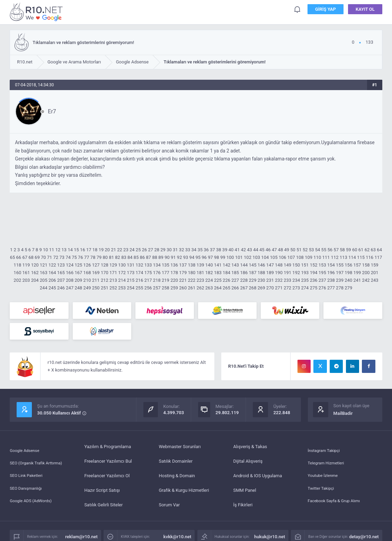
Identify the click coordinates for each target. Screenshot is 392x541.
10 (46, 250)
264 (218, 288)
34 (194, 250)
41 (237, 250)
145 (253, 265)
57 (336, 250)
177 (166, 273)
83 (124, 257)
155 (340, 265)
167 (78, 273)
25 (138, 250)
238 (331, 280)
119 (26, 265)
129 (113, 265)
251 (105, 288)
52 (305, 250)
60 (355, 250)
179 (183, 273)
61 (361, 250)
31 (175, 250)
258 (166, 288)
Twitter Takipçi (322, 490)
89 (161, 257)
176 (157, 273)
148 (279, 265)
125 (78, 265)
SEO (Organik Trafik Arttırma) (39, 461)
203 (26, 280)
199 (357, 273)
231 (270, 280)
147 (270, 265)
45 (262, 250)
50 (293, 250)
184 (226, 273)
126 (87, 265)
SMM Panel (245, 490)
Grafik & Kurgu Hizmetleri (184, 490)
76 (81, 257)
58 (342, 250)
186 (244, 273)
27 (151, 250)
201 (375, 273)
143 (235, 265)
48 (281, 250)
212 (105, 280)
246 (61, 288)
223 (201, 280)
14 (70, 250)
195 (322, 273)
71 (50, 257)
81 (111, 257)
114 (352, 257)
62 (367, 250)
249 (87, 288)
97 (210, 257)
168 (87, 273)
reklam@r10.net (81, 537)
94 (192, 257)
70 (43, 257)
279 (348, 288)
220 (174, 280)
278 (340, 288)
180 (191, 273)
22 (120, 250)
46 (268, 250)
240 (348, 280)
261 (191, 288)
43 (250, 250)
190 (279, 273)
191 (287, 273)
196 (331, 273)
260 (183, 288)
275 (314, 288)
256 (148, 288)
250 (96, 288)
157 (357, 265)
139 (201, 265)
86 (142, 257)
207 (61, 280)
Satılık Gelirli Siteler (103, 505)
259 (174, 288)
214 (122, 280)
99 (223, 257)
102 (248, 257)
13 (64, 250)
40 (231, 250)
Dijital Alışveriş (248, 461)
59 (349, 250)
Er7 (52, 111)
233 (287, 280)
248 (78, 288)
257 (157, 288)
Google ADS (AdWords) (33, 505)
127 (96, 265)
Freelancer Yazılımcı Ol (107, 476)
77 (87, 257)
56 (330, 250)
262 (201, 288)
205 (44, 280)
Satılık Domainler (176, 461)
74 (68, 257)
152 (314, 265)
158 (366, 265)
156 (348, 265)
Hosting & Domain (177, 476)
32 (182, 250)
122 (52, 265)
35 (200, 250)
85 (136, 257)
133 (148, 265)
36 (206, 250)
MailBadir (343, 413)
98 (217, 257)
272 (287, 288)
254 (131, 288)
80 (105, 257)
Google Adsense (26, 447)
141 (218, 265)
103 (256, 257)
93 (186, 257)
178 (174, 273)
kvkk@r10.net (177, 537)
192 (296, 273)
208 (70, 280)
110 (317, 257)
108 (300, 257)
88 (155, 257)
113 (344, 257)
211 (96, 280)
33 (188, 250)
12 (58, 250)
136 (174, 265)
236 (314, 280)
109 (309, 257)
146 (261, 265)
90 (167, 257)
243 (375, 280)
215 (131, 280)
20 (108, 250)
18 (95, 250)
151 (305, 265)
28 (157, 250)
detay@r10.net (364, 537)
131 (131, 265)
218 (157, 280)
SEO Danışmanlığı (28, 490)
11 (52, 250)
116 (369, 257)
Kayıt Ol (365, 10)
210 (87, 280)
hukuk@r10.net (270, 537)
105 (274, 257)
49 (287, 250)
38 (219, 250)
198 (348, 273)
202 (17, 280)
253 (122, 288)
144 (244, 265)
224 (209, 280)
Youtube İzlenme (324, 476)
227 (235, 280)
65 (13, 257)
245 (52, 288)
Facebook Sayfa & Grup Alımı (337, 505)
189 (270, 273)
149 (287, 265)
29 (163, 250)
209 (78, 280)
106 (283, 257)
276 (322, 288)
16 (83, 250)
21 (113, 250)
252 (113, 288)
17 (89, 250)
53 (311, 250)
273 (296, 288)
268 (253, 288)
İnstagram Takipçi (326, 447)
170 (105, 273)
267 (244, 288)
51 (299, 250)
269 (261, 288)
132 (140, 265)
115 (361, 257)
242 (366, 280)
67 (25, 257)
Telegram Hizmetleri (328, 461)
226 (226, 280)
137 (183, 265)
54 (318, 250)
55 (324, 250)
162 (35, 273)
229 (253, 280)
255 (140, 288)
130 (122, 265)
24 (132, 250)
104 (265, 257)
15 (76, 250)
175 (148, 273)
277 (331, 288)
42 (243, 250)
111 (326, 257)
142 (226, 265)
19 (101, 250)
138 (191, 265)
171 (113, 273)
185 (235, 273)
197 (340, 273)
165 (61, 273)
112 (335, 257)
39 (225, 250)
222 (191, 280)
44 (256, 250)
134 (157, 265)
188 (261, 273)
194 (314, 273)
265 (226, 288)
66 (19, 257)
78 (93, 257)
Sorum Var (169, 505)
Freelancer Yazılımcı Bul (108, 461)
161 (26, 273)
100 (230, 257)
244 (44, 288)
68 (31, 257)
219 (166, 280)
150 (296, 265)
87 (149, 257)
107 (291, 257)
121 (44, 265)
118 (17, 265)
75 (74, 257)
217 (148, 280)
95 (198, 257)
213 (113, 280)
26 (145, 250)
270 (270, 288)
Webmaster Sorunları (180, 447)
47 (274, 250)
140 (209, 265)
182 (209, 273)
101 (239, 257)
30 (169, 250)
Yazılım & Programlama (108, 447)
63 (373, 250)
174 (140, 273)
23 (126, 250)
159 (375, 265)
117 (378, 257)
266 (235, 288)
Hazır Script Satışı (102, 490)
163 (44, 273)
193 (305, 273)
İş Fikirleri (243, 505)
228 (244, 280)
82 (118, 257)
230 (261, 280)
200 (366, 273)
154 (331, 265)
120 (35, 265)
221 (183, 280)
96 (204, 257)
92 (180, 257)
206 (52, 280)
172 (122, 273)
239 (340, 280)
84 (130, 257)
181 (201, 273)
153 (322, 265)
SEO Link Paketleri (28, 476)
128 (105, 265)
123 (61, 265)
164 (52, 273)
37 (212, 250)
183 (218, 273)
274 (305, 288)
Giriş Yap (326, 10)
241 (357, 280)
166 (70, 273)
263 (209, 288)
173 (131, 273)
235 (305, 280)
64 (379, 250)
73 (62, 257)
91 (173, 257)
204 (35, 280)
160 (17, 273)
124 (70, 265)
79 (99, 257)
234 (296, 280)
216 (140, 280)
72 (56, 257)
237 (322, 280)
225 (218, 280)
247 (70, 288)
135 (166, 265)
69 (37, 257)
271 (279, 288)
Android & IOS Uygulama (258, 476)
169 (96, 273)
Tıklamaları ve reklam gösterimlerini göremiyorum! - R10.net (37, 12)
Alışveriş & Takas (250, 447)
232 (279, 280)
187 (253, 273)
